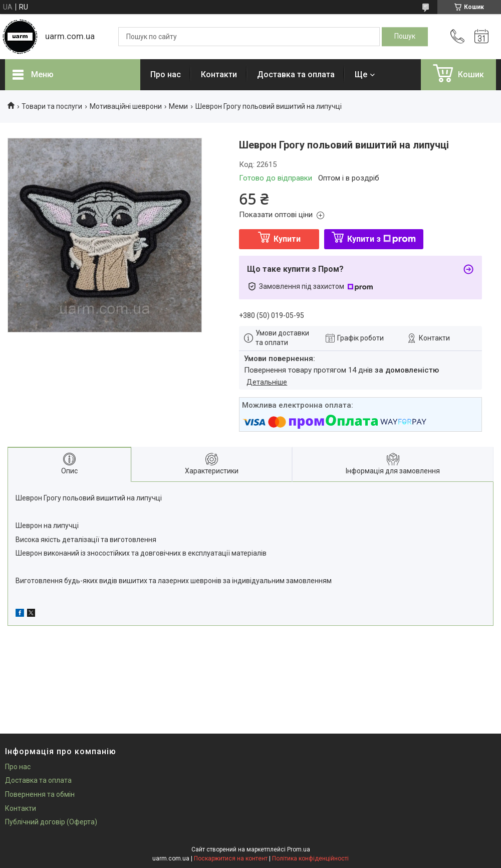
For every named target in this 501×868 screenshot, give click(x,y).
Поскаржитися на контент (231, 858)
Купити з (382, 239)
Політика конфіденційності (310, 858)
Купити (287, 239)
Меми (178, 106)
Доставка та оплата (296, 74)
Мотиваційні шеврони (126, 106)
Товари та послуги (52, 106)
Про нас (166, 74)
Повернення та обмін (40, 794)
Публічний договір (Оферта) (51, 822)
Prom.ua (299, 849)
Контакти (219, 74)
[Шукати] (405, 37)
